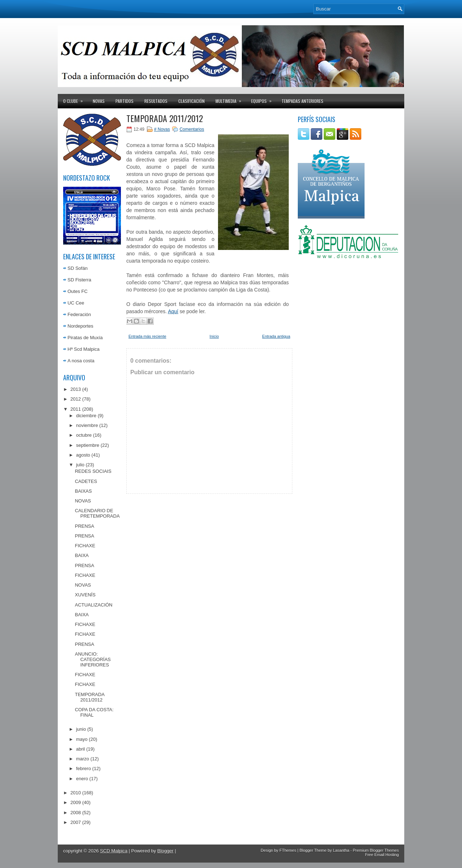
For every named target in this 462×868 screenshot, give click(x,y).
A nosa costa (81, 361)
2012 (76, 399)
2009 (76, 802)
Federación (79, 314)
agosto (83, 455)
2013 (76, 389)
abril (81, 749)
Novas (99, 101)
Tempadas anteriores (302, 101)
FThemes (288, 850)
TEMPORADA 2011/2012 (90, 697)
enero (82, 779)
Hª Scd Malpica (84, 349)
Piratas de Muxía (85, 338)
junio (81, 729)
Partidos (125, 101)
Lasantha (341, 850)
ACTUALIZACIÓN (93, 605)
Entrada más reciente (147, 336)
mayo (82, 739)
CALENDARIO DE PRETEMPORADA (97, 513)
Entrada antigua (276, 336)
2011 (76, 409)
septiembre (88, 445)
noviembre (87, 425)
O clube (75, 99)
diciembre (86, 416)
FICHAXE (85, 546)
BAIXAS (83, 491)
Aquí (173, 311)
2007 (76, 822)
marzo (83, 759)
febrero (84, 768)
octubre (84, 435)
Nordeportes (80, 326)
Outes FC (78, 291)
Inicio (214, 336)
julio (80, 465)
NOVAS (83, 501)
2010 (76, 793)
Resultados (156, 101)
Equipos (264, 99)
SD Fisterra (79, 280)
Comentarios (192, 129)
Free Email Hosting (382, 855)
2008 (76, 813)
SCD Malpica (114, 851)
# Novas (162, 129)
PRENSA (84, 526)
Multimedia (231, 99)
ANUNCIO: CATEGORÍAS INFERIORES (93, 659)
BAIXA (82, 555)
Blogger (165, 851)
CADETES (86, 481)
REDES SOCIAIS (93, 471)
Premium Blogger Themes (376, 850)
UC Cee (76, 303)
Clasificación (191, 101)
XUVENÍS (85, 595)
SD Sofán (78, 268)
